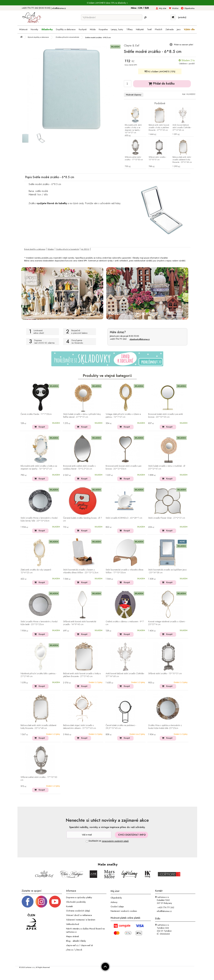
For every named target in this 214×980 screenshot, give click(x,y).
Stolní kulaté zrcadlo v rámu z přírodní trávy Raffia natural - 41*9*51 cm (82, 416)
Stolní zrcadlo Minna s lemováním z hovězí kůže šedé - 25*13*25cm (39, 623)
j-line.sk (79, 950)
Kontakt (69, 906)
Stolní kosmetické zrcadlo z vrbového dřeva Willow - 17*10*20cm (124, 571)
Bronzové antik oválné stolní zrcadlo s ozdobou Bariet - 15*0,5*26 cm (79, 467)
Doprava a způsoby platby (79, 897)
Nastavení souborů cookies (124, 911)
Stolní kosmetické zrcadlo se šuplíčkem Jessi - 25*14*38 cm (167, 571)
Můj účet (163, 8)
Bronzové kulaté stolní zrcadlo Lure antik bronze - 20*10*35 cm (165, 416)
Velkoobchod (73, 924)
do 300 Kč (85, 249)
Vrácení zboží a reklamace (79, 915)
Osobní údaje (117, 907)
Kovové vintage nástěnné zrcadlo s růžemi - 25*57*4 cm (167, 623)
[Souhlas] (87, 841)
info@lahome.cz (59, 8)
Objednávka (189, 8)
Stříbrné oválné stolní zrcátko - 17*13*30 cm (134, 158)
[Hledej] (145, 17)
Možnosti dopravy (134, 95)
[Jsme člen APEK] (31, 922)
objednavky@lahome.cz (140, 339)
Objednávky (116, 898)
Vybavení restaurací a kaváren (81, 920)
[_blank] (55, 901)
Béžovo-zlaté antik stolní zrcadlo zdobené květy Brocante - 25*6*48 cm (182, 160)
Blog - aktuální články (76, 941)
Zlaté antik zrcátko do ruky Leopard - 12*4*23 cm (36, 571)
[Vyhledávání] (112, 17)
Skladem (51, 249)
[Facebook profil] (28, 901)
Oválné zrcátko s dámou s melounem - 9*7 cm (125, 623)
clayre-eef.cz (72, 945)
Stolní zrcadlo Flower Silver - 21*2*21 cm (167, 518)
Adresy (114, 902)
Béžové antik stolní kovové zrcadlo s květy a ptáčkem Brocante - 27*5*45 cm (159, 128)
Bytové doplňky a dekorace (35, 249)
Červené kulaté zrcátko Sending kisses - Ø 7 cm (83, 519)
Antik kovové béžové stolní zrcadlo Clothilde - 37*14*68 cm (182, 128)
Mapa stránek (73, 936)
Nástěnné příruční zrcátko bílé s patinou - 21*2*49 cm (39, 675)
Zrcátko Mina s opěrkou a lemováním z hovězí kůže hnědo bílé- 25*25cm (165, 727)
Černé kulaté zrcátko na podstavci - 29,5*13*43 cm (121, 727)
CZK (140, 8)
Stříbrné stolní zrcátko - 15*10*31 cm (158, 158)
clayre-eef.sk (87, 945)
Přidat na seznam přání (183, 45)
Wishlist (175, 8)
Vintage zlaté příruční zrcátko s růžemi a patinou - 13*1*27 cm (123, 416)
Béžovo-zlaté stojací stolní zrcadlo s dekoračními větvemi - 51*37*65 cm (80, 727)
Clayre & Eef (132, 45)
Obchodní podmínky (76, 902)
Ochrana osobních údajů (78, 911)
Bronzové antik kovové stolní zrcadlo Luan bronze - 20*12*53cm (124, 467)
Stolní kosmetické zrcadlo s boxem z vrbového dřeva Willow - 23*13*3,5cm (81, 571)
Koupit (42, 427)
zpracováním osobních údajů (115, 841)
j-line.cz (70, 950)
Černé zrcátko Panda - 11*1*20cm (36, 414)
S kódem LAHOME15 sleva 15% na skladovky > (107, 3)
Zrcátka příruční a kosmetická (68, 249)
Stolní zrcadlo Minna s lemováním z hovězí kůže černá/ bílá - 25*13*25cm (39, 519)
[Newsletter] (89, 835)
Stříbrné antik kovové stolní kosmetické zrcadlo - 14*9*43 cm (80, 623)
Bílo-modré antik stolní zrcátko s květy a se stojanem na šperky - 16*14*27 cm (133, 129)
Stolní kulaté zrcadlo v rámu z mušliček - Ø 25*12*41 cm (167, 467)
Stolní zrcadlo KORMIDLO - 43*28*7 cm (124, 518)
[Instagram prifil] (41, 901)
